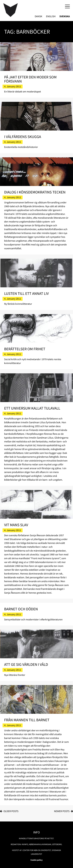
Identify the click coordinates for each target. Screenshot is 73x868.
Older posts (11, 811)
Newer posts (62, 811)
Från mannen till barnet (27, 720)
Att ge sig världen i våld (26, 664)
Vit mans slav (16, 525)
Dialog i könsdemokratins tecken (35, 192)
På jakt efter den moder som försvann (30, 79)
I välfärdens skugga (23, 137)
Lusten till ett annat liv (26, 293)
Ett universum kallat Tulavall (32, 408)
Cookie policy (36, 860)
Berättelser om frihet (25, 349)
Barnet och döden (21, 609)
